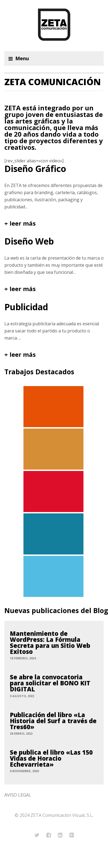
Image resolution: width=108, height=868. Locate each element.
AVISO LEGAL (18, 795)
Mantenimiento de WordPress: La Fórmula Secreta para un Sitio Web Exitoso (50, 642)
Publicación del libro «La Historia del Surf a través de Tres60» (53, 721)
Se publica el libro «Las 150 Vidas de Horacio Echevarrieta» (51, 758)
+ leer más (20, 223)
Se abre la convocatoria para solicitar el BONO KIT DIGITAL (50, 683)
